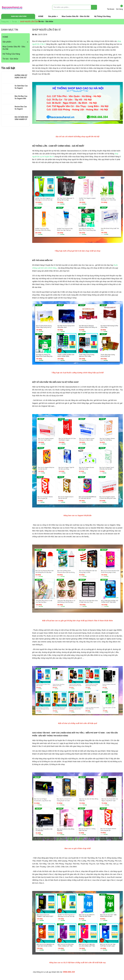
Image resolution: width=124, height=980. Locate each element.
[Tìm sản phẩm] (75, 7)
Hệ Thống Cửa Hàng (102, 16)
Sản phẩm (52, 16)
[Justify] (94, 7)
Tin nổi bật (8, 68)
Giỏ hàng (119, 7)
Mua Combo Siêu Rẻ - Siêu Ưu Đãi (76, 16)
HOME (41, 16)
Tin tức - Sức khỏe (10, 59)
